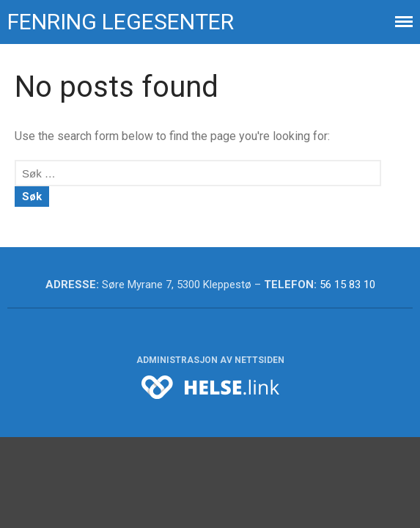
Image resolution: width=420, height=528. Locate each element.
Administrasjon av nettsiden (210, 360)
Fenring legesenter (121, 22)
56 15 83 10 (347, 285)
